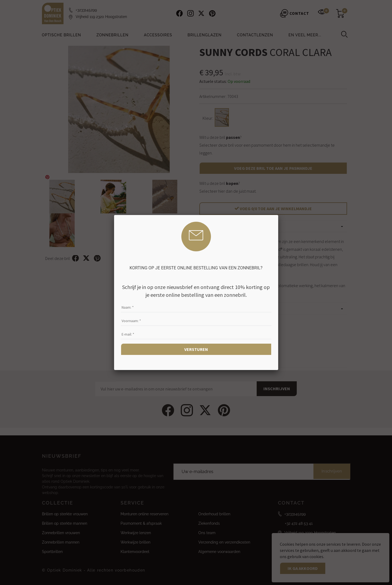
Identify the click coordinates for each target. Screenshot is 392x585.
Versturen (196, 349)
